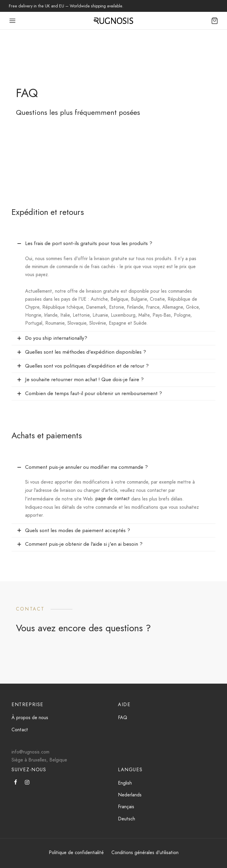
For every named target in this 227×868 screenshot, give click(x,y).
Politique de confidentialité (76, 852)
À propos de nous (30, 718)
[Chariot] (215, 21)
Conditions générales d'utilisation (145, 852)
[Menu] (12, 21)
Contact (20, 730)
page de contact (113, 499)
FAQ (123, 718)
